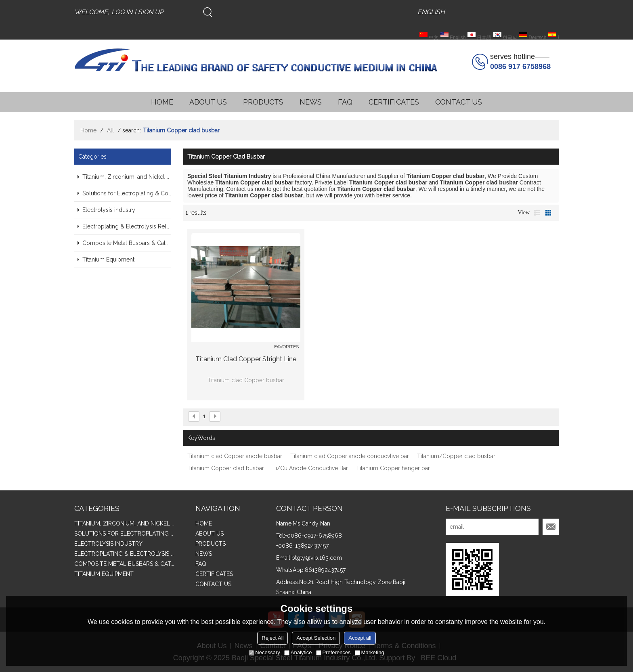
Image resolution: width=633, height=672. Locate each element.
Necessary (264, 652)
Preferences (333, 652)
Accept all (360, 638)
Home (88, 130)
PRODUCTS (263, 102)
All (110, 130)
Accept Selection (316, 638)
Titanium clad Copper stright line (246, 359)
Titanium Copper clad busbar (226, 468)
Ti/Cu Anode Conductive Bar (310, 468)
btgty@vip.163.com (317, 558)
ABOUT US (208, 102)
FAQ (345, 102)
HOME (162, 102)
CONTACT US (459, 102)
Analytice (298, 652)
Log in (122, 12)
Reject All (272, 638)
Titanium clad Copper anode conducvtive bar (350, 456)
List (537, 213)
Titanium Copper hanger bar (393, 468)
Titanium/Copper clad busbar (456, 456)
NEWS (311, 102)
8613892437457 (325, 570)
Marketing (370, 652)
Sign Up (151, 12)
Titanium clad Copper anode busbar (235, 456)
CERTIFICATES (394, 102)
